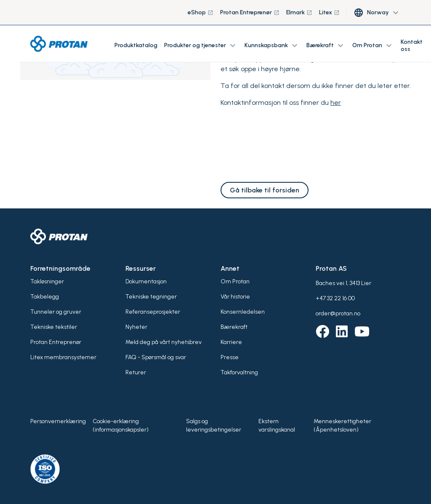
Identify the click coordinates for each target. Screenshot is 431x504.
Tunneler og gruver (56, 312)
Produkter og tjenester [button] (201, 45)
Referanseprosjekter (153, 312)
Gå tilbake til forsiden (265, 190)
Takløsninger (47, 281)
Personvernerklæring (58, 421)
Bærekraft (234, 327)
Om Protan (235, 281)
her (336, 103)
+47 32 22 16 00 (335, 298)
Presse (230, 357)
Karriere (231, 342)
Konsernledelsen (243, 312)
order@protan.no (338, 313)
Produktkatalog (136, 45)
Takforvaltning (239, 372)
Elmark (299, 12)
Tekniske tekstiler (54, 327)
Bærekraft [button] (326, 45)
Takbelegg (45, 297)
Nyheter (136, 327)
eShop (201, 12)
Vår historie (235, 297)
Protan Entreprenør (250, 12)
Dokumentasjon (146, 281)
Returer (136, 372)
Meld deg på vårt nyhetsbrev (164, 342)
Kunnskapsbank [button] (272, 45)
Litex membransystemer (63, 357)
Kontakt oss (412, 45)
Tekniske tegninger (151, 297)
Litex (329, 12)
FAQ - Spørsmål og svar (156, 357)
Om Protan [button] (373, 45)
